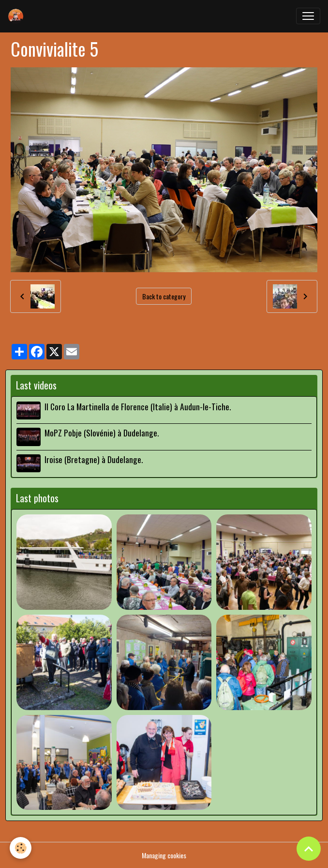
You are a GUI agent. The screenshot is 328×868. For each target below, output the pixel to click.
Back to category (164, 296)
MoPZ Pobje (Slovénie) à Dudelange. (102, 433)
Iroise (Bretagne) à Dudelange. (94, 459)
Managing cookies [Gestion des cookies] (164, 855)
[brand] (18, 16)
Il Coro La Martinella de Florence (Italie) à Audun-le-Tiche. (138, 406)
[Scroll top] (309, 849)
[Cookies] (21, 848)
